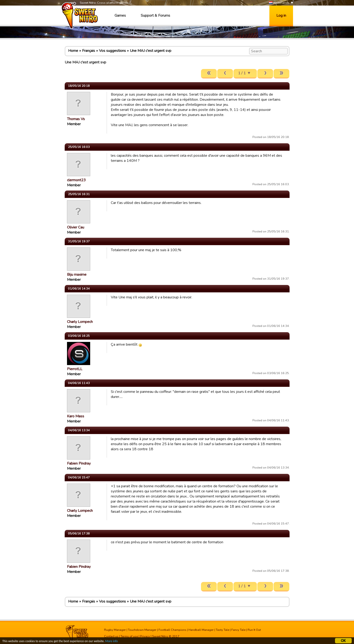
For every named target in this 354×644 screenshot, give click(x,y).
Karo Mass (76, 416)
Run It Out (254, 630)
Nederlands (279, 3)
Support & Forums (155, 16)
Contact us (111, 636)
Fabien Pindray (79, 463)
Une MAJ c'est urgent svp (151, 51)
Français (89, 51)
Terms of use (129, 636)
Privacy (145, 636)
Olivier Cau (76, 227)
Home (73, 51)
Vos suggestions (112, 51)
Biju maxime (77, 275)
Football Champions (172, 630)
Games (120, 16)
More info (112, 642)
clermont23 (76, 180)
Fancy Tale (238, 630)
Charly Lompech (80, 322)
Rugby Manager (115, 630)
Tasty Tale (223, 630)
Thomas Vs (76, 119)
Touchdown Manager (142, 630)
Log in (281, 16)
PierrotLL (75, 369)
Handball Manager (201, 630)
